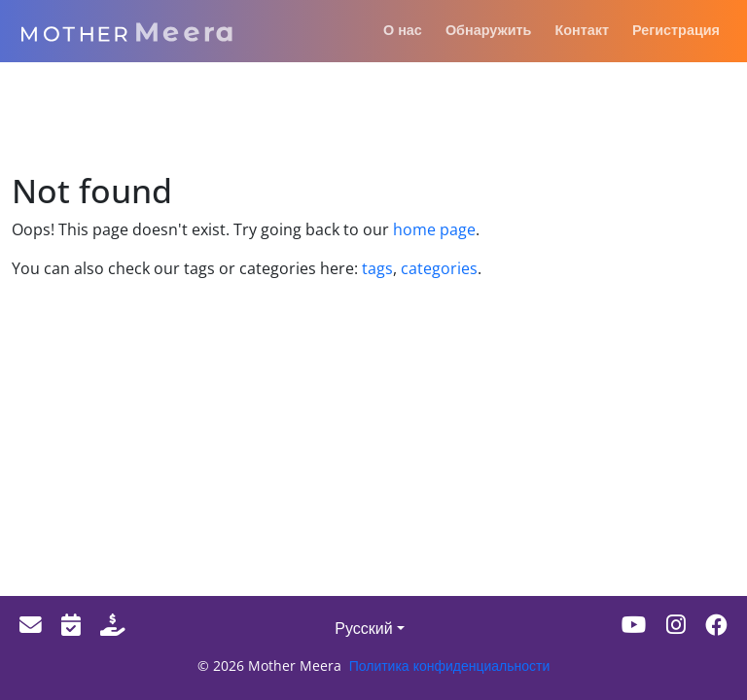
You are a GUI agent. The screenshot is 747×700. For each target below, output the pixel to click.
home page (434, 229)
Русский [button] (363, 628)
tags (377, 268)
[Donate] (113, 625)
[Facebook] (716, 625)
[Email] (31, 625)
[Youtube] (634, 625)
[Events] (71, 625)
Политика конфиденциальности (450, 665)
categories (437, 268)
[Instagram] (676, 625)
